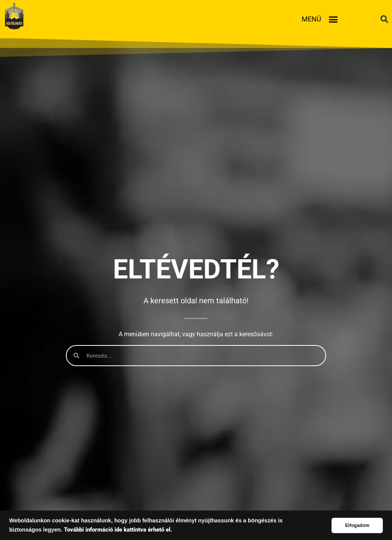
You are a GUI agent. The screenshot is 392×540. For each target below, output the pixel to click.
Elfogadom (357, 525)
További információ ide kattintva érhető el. (118, 530)
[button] (333, 19)
